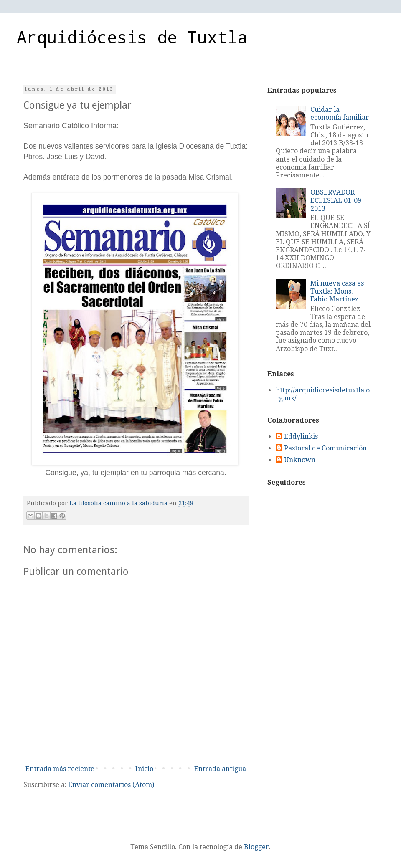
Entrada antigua (220, 769)
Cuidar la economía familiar (340, 114)
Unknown (300, 460)
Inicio (144, 769)
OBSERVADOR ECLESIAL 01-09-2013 (337, 200)
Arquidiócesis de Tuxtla (132, 37)
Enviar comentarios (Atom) (111, 785)
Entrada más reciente (60, 769)
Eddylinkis (301, 437)
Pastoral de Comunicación (325, 448)
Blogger (256, 847)
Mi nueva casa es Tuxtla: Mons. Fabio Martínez (337, 291)
